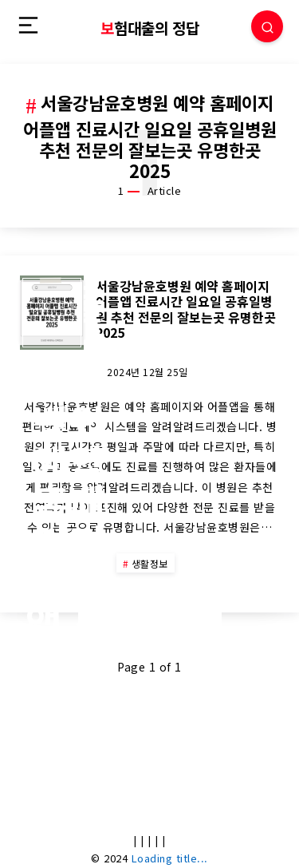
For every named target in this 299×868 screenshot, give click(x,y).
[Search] (267, 26)
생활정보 (150, 563)
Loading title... (170, 858)
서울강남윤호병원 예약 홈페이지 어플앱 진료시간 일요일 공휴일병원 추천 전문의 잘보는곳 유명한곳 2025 (186, 309)
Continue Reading (150, 613)
